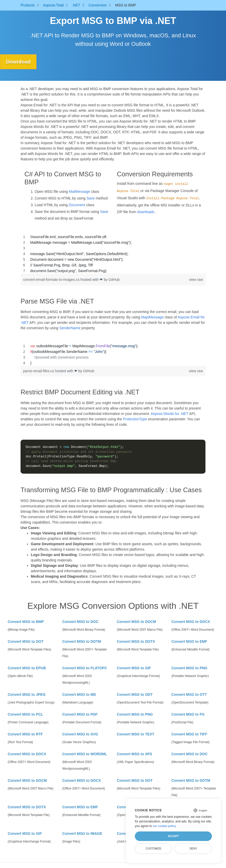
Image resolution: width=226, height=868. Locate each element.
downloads (146, 212)
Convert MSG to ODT (135, 695)
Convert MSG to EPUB (27, 668)
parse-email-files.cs (39, 371)
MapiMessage (152, 317)
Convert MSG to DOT (26, 641)
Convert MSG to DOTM (82, 641)
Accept (173, 836)
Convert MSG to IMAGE (82, 834)
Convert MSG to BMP (26, 622)
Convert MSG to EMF (189, 641)
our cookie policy (164, 826)
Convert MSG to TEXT (135, 734)
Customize (154, 848)
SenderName (70, 328)
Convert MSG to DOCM (136, 622)
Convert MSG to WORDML (85, 754)
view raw (196, 280)
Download (19, 62)
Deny (193, 848)
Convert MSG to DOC (81, 622)
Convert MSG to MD (79, 695)
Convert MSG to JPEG (27, 695)
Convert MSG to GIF (134, 668)
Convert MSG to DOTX (136, 641)
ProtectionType (135, 419)
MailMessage (79, 192)
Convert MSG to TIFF (189, 734)
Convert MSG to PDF (80, 714)
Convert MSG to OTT (189, 695)
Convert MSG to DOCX (191, 622)
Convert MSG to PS (188, 714)
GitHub (114, 280)
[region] (113, 254)
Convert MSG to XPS (135, 754)
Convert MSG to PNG (190, 668)
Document (77, 205)
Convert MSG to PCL (25, 714)
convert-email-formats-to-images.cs (52, 280)
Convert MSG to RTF (25, 734)
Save (91, 198)
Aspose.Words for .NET (170, 414)
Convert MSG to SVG (80, 734)
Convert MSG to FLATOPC (85, 668)
